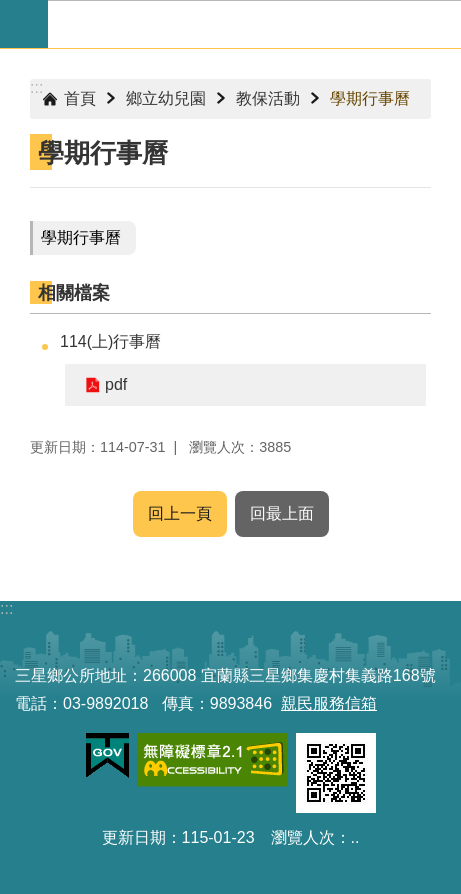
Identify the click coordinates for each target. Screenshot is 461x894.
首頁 (80, 98)
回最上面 (282, 513)
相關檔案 (74, 293)
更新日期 (134, 837)
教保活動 (268, 98)
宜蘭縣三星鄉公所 (254, 24)
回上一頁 (180, 513)
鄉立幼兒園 (166, 98)
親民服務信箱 (329, 703)
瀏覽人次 (303, 837)
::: (36, 87)
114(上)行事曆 (110, 341)
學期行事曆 (370, 98)
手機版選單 (24, 24)
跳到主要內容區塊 (10, 10)
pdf (116, 384)
